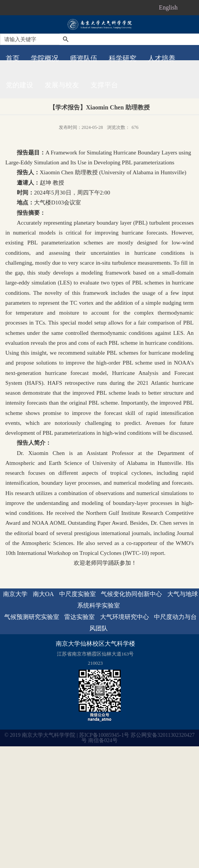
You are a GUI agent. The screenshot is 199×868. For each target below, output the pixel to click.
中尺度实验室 (78, 594)
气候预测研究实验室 (32, 617)
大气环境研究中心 (125, 617)
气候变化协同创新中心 (131, 594)
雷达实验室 (79, 617)
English (168, 7)
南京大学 (15, 594)
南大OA (43, 594)
